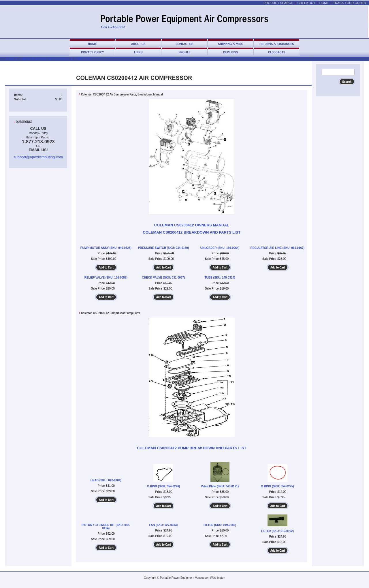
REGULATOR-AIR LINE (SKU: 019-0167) (277, 248)
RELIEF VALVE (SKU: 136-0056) (106, 278)
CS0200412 (83, 59)
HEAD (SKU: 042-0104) (106, 480)
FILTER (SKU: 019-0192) (277, 531)
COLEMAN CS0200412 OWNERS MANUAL (192, 225)
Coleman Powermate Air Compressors (44, 59)
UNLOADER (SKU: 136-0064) (220, 248)
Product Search (278, 3)
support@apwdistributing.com (38, 157)
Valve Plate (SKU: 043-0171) (220, 486)
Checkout (306, 3)
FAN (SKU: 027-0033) (163, 525)
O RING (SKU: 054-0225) (277, 486)
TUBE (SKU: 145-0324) (220, 278)
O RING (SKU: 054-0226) (163, 486)
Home (324, 3)
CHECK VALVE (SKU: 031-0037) (163, 278)
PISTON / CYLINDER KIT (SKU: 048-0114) (106, 527)
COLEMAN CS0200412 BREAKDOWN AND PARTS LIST (192, 232)
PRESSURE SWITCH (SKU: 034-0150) (163, 248)
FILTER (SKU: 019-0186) (220, 525)
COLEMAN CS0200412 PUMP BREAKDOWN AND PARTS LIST (192, 448)
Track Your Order (350, 3)
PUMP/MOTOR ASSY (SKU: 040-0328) (106, 248)
